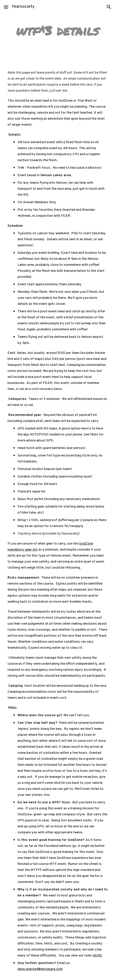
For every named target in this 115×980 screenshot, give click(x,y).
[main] (57, 31)
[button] (6, 7)
